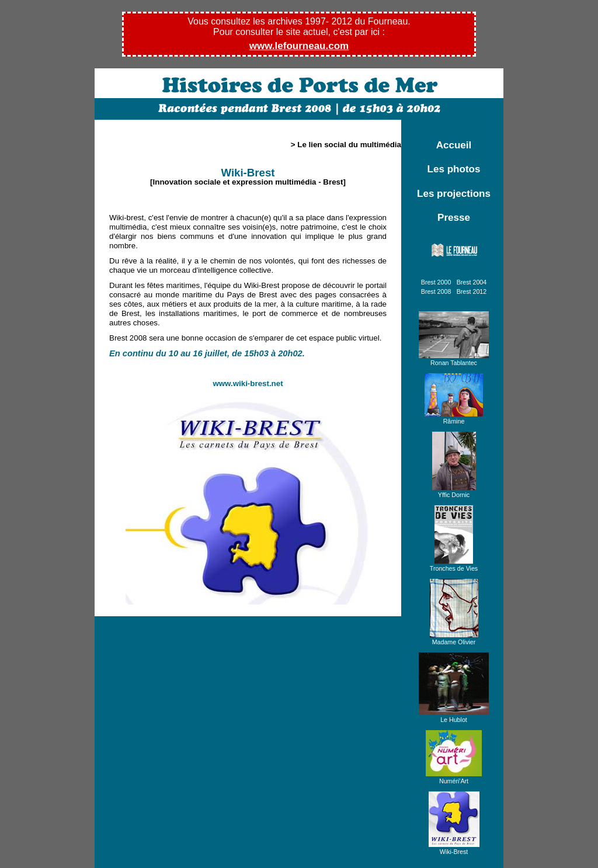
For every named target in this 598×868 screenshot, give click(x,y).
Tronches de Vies (454, 565)
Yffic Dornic (454, 491)
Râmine (454, 418)
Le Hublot (454, 716)
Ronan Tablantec (454, 359)
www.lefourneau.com (299, 46)
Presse (454, 218)
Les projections (454, 194)
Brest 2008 (436, 291)
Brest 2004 (472, 282)
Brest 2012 (472, 291)
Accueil (454, 145)
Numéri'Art (454, 777)
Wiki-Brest (454, 848)
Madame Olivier (454, 638)
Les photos (454, 169)
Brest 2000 (436, 282)
